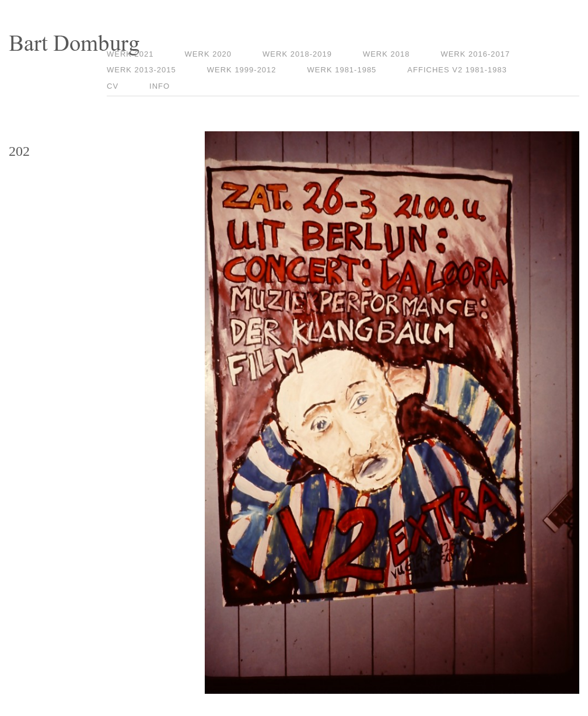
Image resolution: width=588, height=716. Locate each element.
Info (160, 86)
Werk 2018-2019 (297, 54)
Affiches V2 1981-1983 (457, 70)
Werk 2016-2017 (475, 54)
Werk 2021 (130, 54)
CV (113, 86)
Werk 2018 (386, 54)
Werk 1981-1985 (342, 70)
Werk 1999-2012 (242, 70)
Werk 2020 (209, 54)
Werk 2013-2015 (141, 70)
